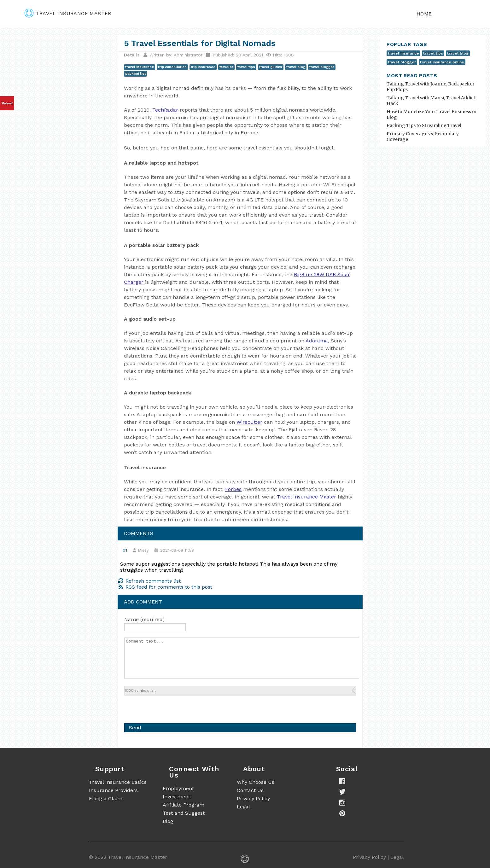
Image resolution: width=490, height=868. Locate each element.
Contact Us (250, 790)
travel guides (271, 67)
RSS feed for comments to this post (165, 587)
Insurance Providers (113, 790)
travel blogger (322, 67)
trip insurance (203, 67)
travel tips (246, 67)
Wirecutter (249, 422)
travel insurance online (442, 62)
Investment (176, 797)
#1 (125, 550)
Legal (243, 807)
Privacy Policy (253, 798)
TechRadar (165, 110)
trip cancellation (172, 67)
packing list (135, 74)
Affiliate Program (184, 805)
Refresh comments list (149, 581)
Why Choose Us (256, 782)
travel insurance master (68, 13)
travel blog (296, 67)
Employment (178, 788)
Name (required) (144, 619)
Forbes (233, 489)
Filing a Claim (106, 798)
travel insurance (140, 67)
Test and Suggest (184, 813)
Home (424, 14)
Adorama (317, 341)
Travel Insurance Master (306, 497)
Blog (168, 821)
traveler (226, 67)
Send (135, 728)
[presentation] (172, 708)
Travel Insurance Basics (118, 782)
